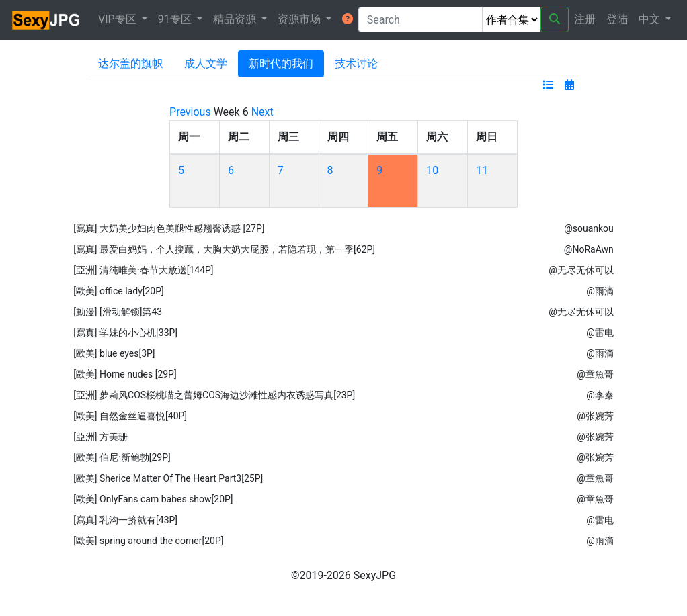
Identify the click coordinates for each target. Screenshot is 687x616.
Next (262, 112)
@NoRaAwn (589, 249)
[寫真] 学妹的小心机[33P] (125, 333)
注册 (585, 19)
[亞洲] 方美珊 (100, 437)
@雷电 (600, 333)
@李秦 (600, 395)
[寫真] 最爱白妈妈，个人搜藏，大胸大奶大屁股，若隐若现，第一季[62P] (224, 249)
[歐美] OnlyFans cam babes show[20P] (153, 499)
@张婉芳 (595, 416)
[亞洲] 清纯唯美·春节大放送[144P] (143, 270)
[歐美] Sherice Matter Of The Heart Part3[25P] (168, 478)
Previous (190, 112)
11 (482, 170)
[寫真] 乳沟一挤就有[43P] (125, 520)
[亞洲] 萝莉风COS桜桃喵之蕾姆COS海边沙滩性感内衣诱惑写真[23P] (214, 395)
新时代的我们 (281, 63)
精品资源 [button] (236, 19)
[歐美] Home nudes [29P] (125, 374)
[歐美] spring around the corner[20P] (148, 541)
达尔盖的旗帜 (130, 63)
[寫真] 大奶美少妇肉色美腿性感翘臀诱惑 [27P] (169, 228)
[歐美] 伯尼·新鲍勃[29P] (122, 457)
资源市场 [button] (300, 19)
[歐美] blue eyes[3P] (114, 353)
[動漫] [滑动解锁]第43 (118, 312)
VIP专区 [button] (119, 19)
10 (432, 170)
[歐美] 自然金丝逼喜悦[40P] (130, 416)
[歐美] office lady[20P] (119, 291)
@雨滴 (600, 291)
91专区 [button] (176, 19)
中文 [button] (651, 19)
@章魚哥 (595, 374)
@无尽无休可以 (581, 270)
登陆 (617, 19)
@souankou (589, 228)
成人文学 (206, 63)
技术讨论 (356, 63)
